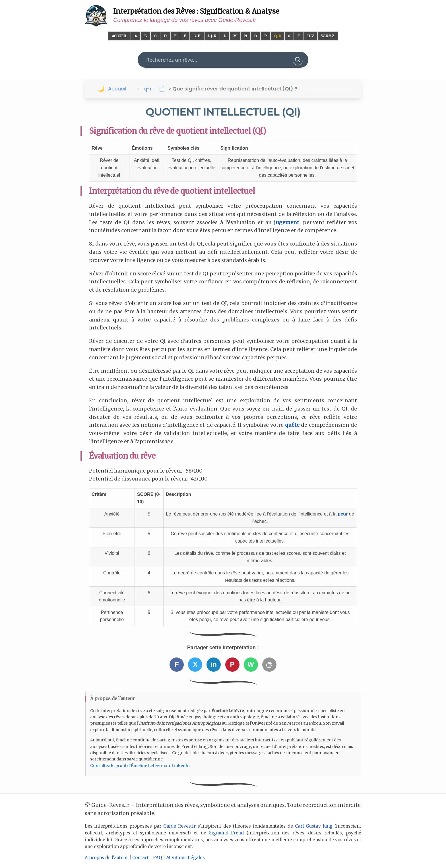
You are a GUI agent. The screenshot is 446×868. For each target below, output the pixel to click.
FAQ (157, 858)
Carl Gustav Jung (314, 826)
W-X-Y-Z (328, 36)
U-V (311, 36)
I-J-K (212, 36)
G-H (197, 36)
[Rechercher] (298, 60)
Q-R (277, 36)
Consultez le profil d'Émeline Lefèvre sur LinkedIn (140, 766)
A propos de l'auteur (106, 858)
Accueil (119, 36)
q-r (148, 89)
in (214, 664)
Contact (141, 858)
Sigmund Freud (227, 833)
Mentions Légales (185, 858)
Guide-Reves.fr (179, 826)
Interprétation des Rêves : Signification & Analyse (196, 11)
